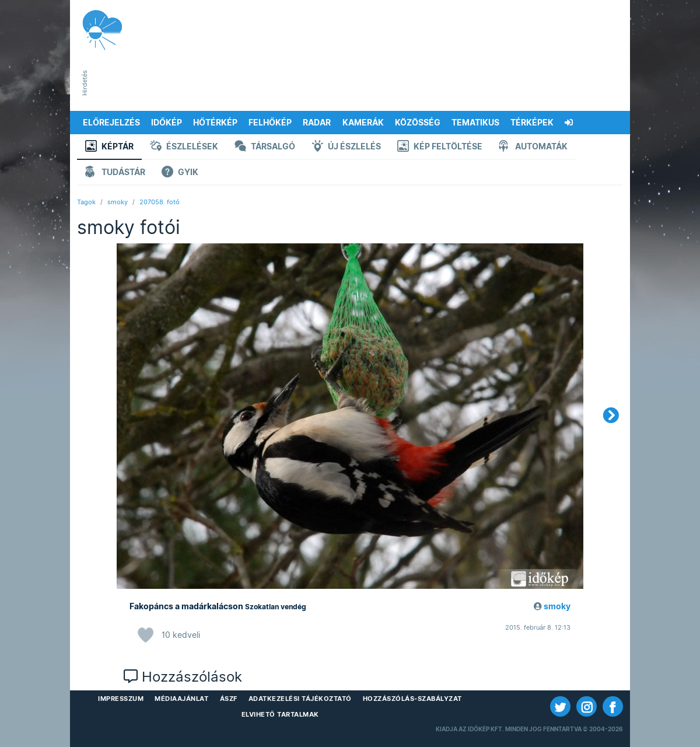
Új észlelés (346, 147)
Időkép (167, 123)
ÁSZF (229, 699)
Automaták (533, 147)
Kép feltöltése (440, 147)
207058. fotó (160, 202)
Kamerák (363, 123)
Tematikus (475, 123)
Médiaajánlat (181, 699)
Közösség (418, 123)
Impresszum (121, 699)
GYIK (180, 173)
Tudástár (115, 173)
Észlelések (184, 147)
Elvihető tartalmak (280, 714)
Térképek (532, 123)
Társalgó (265, 147)
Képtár (109, 147)
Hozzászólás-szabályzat (412, 699)
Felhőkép (270, 123)
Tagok (86, 202)
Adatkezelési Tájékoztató (300, 699)
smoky (118, 202)
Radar (317, 123)
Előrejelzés (111, 123)
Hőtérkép (215, 123)
